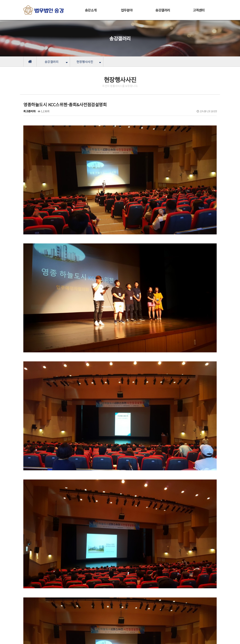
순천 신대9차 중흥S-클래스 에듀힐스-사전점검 (64, 595)
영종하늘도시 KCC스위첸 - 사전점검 (58, 587)
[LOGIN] (74, 639)
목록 (199, 576)
